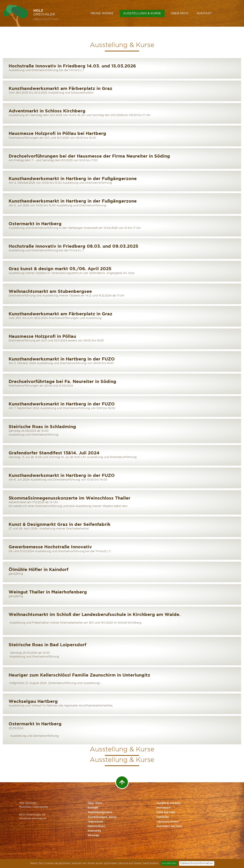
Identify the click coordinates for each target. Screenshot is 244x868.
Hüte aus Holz (166, 812)
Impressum (95, 822)
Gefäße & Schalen (168, 803)
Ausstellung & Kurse (142, 13)
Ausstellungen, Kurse (102, 817)
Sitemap (93, 835)
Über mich (179, 13)
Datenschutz (96, 826)
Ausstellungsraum (100, 812)
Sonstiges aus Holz (169, 826)
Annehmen (169, 863)
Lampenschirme (168, 822)
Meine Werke (102, 13)
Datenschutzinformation (197, 863)
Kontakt (204, 13)
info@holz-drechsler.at (33, 819)
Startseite (94, 831)
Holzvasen (163, 808)
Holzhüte (163, 817)
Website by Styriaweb (212, 847)
